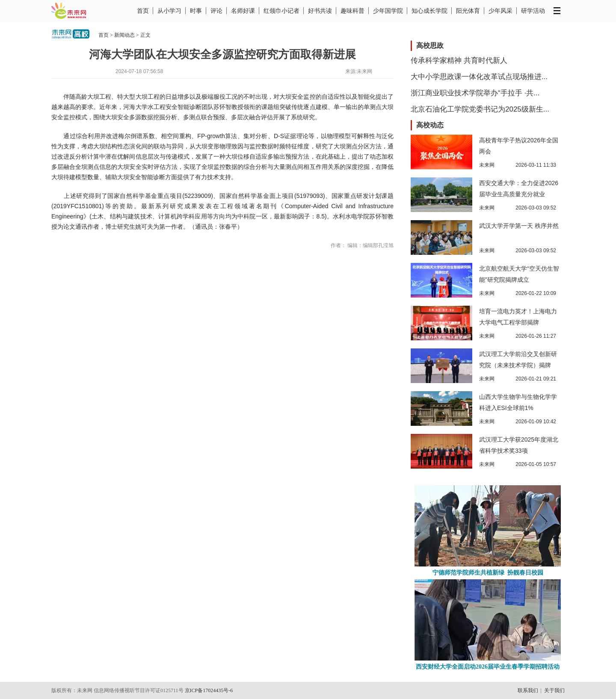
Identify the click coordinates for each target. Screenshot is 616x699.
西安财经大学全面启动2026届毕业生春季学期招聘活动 (488, 667)
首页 (143, 11)
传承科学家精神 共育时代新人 (459, 60)
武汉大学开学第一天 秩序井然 (519, 226)
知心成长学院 (429, 11)
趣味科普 (352, 11)
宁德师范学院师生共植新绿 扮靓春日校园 (488, 573)
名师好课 (243, 11)
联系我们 (528, 690)
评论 (216, 11)
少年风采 (500, 11)
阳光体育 (468, 11)
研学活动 (533, 11)
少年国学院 (388, 11)
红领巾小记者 (281, 11)
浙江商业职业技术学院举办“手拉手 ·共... (475, 93)
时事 (196, 11)
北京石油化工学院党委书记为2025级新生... (480, 109)
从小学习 (169, 11)
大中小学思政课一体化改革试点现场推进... (479, 77)
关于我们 (554, 690)
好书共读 (320, 11)
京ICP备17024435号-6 (209, 690)
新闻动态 (124, 35)
